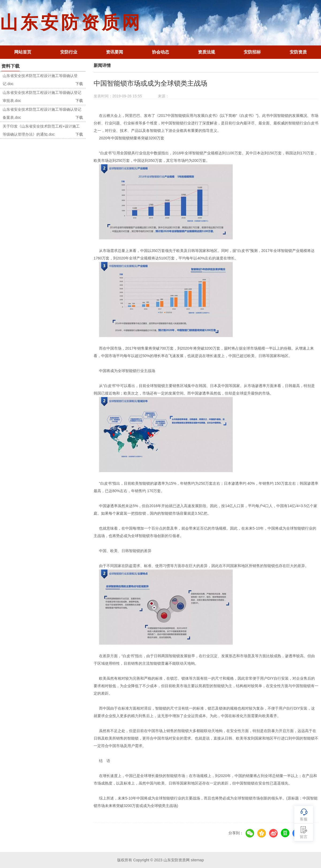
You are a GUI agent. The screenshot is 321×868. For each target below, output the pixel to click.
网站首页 (23, 52)
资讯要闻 (114, 52)
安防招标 (252, 52)
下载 (79, 84)
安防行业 (69, 52)
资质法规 (207, 52)
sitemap (197, 860)
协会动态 (160, 52)
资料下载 (10, 66)
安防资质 (298, 52)
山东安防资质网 (71, 23)
